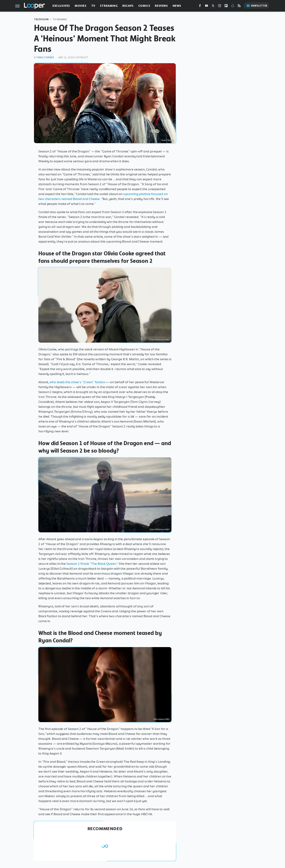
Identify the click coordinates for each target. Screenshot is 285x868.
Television (41, 19)
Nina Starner (46, 57)
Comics (144, 6)
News (177, 6)
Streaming (109, 6)
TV (93, 6)
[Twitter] (213, 6)
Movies (81, 6)
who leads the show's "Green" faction (77, 382)
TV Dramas (60, 19)
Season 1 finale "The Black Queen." (92, 564)
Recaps (128, 6)
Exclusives (61, 6)
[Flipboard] (226, 6)
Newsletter (257, 6)
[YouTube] (206, 6)
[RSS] (239, 6)
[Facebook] (200, 6)
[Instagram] (220, 6)
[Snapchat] (233, 6)
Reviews (161, 6)
